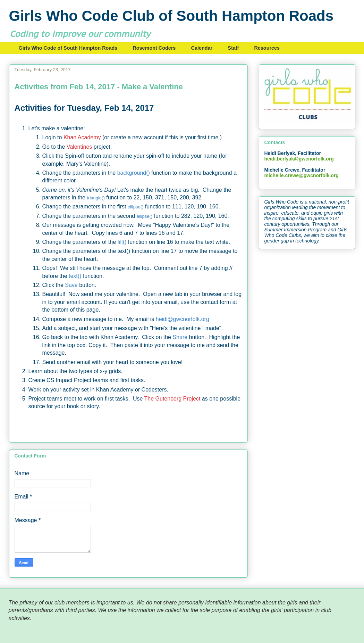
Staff (233, 48)
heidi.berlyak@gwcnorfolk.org (299, 159)
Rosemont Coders (154, 48)
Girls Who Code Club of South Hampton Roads (171, 16)
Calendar (202, 48)
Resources (267, 48)
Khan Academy (82, 137)
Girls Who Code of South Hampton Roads (68, 48)
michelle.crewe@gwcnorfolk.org (302, 175)
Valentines (79, 147)
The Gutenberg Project (172, 399)
